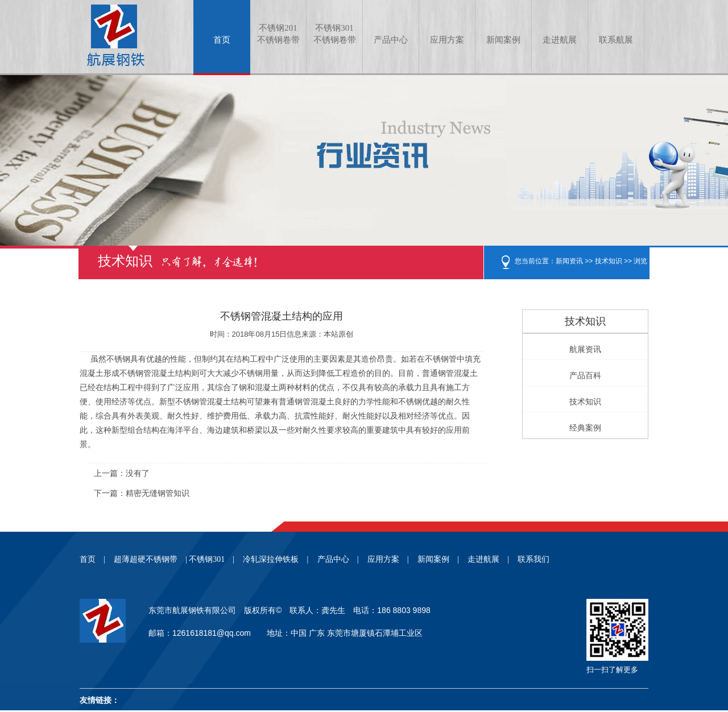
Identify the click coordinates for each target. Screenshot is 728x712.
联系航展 (616, 40)
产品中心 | (338, 559)
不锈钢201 (278, 35)
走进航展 (560, 40)
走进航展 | (488, 559)
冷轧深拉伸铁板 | (276, 559)
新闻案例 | (438, 559)
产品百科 (585, 376)
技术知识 (609, 261)
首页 (222, 40)
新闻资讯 (569, 261)
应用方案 (447, 40)
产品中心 (391, 40)
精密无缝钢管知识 (158, 493)
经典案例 (585, 428)
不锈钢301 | (212, 559)
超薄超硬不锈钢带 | (150, 559)
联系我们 (533, 559)
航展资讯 (585, 349)
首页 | (92, 559)
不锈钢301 (334, 35)
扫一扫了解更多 (612, 670)
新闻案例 (503, 40)
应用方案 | (388, 559)
